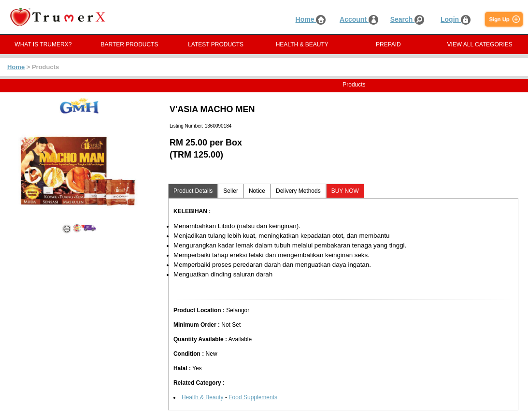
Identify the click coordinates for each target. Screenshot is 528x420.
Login (456, 19)
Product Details (193, 191)
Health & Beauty (203, 397)
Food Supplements (253, 397)
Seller (231, 191)
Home (311, 19)
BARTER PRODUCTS (129, 44)
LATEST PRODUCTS (216, 44)
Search (407, 19)
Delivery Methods (298, 191)
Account (359, 19)
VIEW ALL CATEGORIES (479, 44)
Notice (257, 191)
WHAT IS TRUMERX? (43, 44)
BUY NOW (345, 191)
